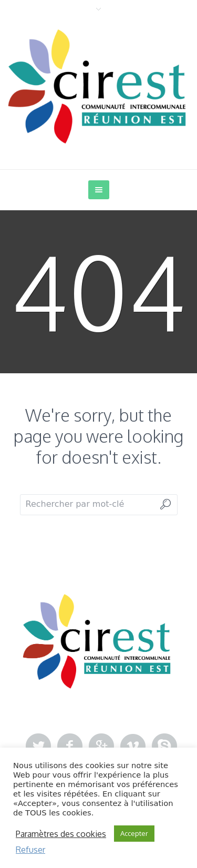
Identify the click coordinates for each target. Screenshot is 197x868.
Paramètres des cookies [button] (61, 834)
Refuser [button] (30, 850)
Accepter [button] (134, 833)
